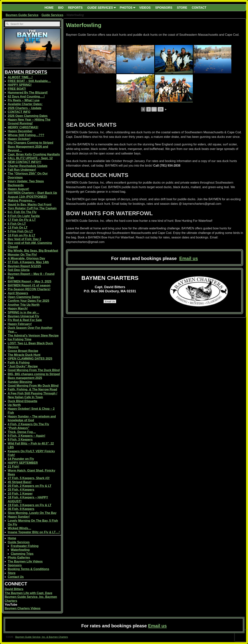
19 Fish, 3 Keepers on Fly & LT (30, 505)
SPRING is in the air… (23, 312)
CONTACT (199, 8)
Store (12, 573)
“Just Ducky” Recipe (23, 366)
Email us (189, 258)
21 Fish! (13, 467)
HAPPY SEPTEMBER (23, 463)
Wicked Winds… (19, 528)
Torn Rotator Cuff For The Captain (32, 208)
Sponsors (15, 565)
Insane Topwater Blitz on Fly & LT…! (34, 532)
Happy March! (18, 308)
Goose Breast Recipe (23, 351)
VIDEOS (145, 8)
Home (12, 538)
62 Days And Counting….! (26, 97)
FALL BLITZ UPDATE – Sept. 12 (30, 158)
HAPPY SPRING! (20, 85)
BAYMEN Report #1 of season (29, 285)
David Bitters (14, 589)
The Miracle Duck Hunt (24, 355)
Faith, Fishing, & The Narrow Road (32, 389)
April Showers (18, 293)
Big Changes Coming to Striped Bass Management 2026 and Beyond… (31, 147)
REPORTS (75, 8)
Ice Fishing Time (20, 339)
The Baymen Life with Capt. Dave (29, 593)
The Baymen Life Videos (25, 561)
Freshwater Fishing (25, 546)
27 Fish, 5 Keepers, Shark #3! (29, 478)
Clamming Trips (22, 554)
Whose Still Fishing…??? (26, 135)
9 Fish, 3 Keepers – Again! (27, 436)
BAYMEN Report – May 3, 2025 (30, 281)
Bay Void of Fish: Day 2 (24, 239)
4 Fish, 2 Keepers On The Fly (28, 424)
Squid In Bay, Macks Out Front (30, 204)
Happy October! (19, 139)
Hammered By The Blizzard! (28, 93)
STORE (182, 8)
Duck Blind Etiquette (22, 401)
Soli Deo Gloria (19, 270)
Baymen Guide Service (22, 15)
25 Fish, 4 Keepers (21, 490)
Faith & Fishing (19, 363)
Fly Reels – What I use (24, 100)
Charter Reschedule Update (28, 166)
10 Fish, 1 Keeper (20, 494)
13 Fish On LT (18, 228)
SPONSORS (164, 8)
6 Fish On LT (17, 224)
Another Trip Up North (24, 305)
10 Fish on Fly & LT (22, 235)
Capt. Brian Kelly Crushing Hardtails (34, 154)
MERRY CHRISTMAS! (23, 127)
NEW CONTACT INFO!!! (24, 162)
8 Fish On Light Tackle (24, 216)
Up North (14, 405)
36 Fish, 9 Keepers (21, 509)
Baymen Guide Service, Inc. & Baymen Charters (42, 637)
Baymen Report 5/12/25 (24, 266)
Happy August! (18, 189)
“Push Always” (19, 428)
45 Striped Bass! (20, 482)
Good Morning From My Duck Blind (33, 386)
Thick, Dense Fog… (22, 432)
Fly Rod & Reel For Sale (25, 320)
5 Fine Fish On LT (20, 231)
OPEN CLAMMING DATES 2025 (30, 359)
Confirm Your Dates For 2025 (28, 301)
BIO (61, 8)
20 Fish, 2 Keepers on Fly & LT (30, 486)
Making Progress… (21, 201)
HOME (49, 8)
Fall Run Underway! (22, 170)
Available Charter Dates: (25, 104)
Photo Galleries (19, 557)
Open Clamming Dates (24, 297)
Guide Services (52, 15)
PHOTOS (128, 8)
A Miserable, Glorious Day (26, 258)
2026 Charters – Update (25, 108)
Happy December (20, 131)
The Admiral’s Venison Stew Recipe (33, 336)
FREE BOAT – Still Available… (29, 81)
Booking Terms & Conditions (28, 569)
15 (161, 109)
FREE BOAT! (17, 89)
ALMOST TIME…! (20, 77)
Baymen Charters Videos (23, 608)
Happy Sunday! (19, 517)
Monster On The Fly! (22, 255)
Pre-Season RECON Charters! (29, 289)
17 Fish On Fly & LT (22, 220)
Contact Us (16, 577)
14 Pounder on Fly (21, 459)
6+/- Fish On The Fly (22, 212)
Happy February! (20, 324)
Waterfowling (20, 550)
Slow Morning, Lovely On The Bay (32, 513)
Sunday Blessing (20, 382)
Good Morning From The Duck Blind (34, 370)
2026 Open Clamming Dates (28, 116)
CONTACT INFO (19, 112)
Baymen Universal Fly (23, 316)
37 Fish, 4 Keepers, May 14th (28, 262)
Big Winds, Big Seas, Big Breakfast (33, 251)
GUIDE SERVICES (102, 8)
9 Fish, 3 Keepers (20, 440)
